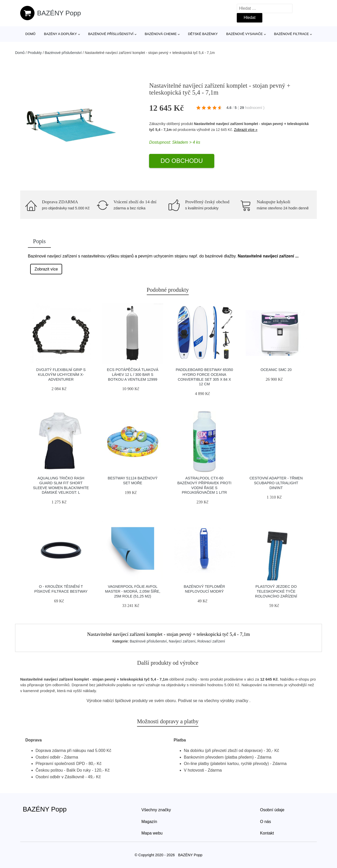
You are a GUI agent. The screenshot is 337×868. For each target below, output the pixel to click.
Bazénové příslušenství (111, 34)
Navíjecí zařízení (182, 641)
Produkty (35, 53)
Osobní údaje (272, 810)
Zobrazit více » (246, 130)
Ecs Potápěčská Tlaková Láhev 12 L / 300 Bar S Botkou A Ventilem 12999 (133, 374)
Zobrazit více (46, 269)
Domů (30, 34)
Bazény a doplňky (60, 34)
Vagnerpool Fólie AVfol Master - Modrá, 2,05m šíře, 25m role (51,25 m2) (133, 591)
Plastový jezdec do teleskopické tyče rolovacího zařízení (276, 591)
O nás (266, 822)
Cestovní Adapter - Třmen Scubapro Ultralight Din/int (276, 483)
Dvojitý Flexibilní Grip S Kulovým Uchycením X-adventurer (61, 374)
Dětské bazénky (203, 34)
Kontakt (267, 833)
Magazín (149, 822)
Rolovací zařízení (211, 641)
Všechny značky (156, 810)
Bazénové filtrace (291, 34)
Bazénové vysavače (245, 34)
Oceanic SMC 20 (276, 370)
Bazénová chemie (161, 34)
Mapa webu (152, 833)
